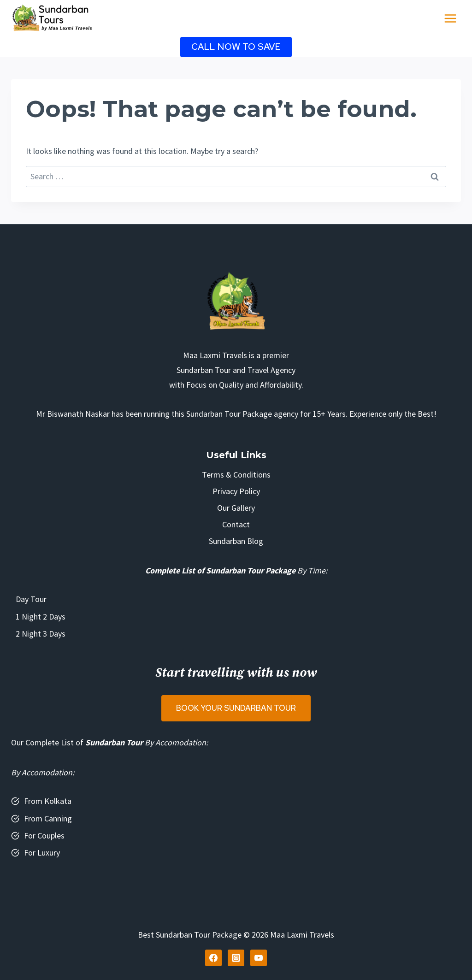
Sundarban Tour (114, 742)
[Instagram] (236, 958)
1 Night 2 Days (41, 617)
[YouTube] (259, 958)
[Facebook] (213, 958)
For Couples (44, 835)
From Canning (48, 818)
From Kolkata (48, 801)
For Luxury (42, 853)
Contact (236, 524)
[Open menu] (450, 18)
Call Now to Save (236, 47)
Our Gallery (236, 508)
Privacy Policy (236, 491)
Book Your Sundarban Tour (236, 708)
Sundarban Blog (236, 541)
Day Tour (31, 599)
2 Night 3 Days (41, 634)
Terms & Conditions (236, 475)
